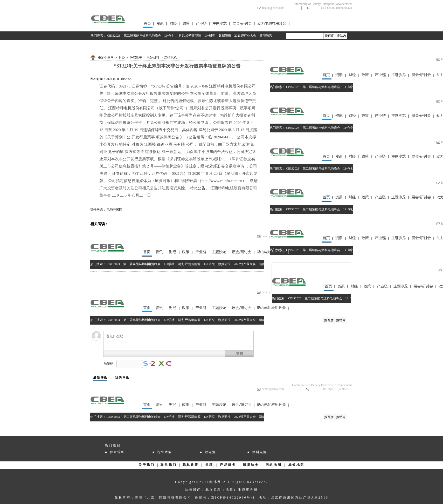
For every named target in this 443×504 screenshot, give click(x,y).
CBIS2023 (114, 36)
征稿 (209, 465)
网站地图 (274, 465)
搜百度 (329, 36)
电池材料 (153, 58)
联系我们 (169, 465)
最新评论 (100, 378)
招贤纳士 (251, 465)
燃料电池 (259, 452)
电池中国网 (106, 58)
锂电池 (210, 452)
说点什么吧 (178, 341)
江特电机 (170, 58)
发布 (239, 354)
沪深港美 (136, 58)
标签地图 (296, 465)
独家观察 (117, 452)
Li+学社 (170, 36)
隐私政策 (191, 465)
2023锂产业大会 (245, 36)
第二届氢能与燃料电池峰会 (142, 36)
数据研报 (225, 36)
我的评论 (122, 378)
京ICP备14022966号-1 (233, 498)
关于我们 (147, 465)
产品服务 (228, 465)
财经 (122, 58)
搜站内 (341, 36)
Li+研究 (210, 36)
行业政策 (165, 452)
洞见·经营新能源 (190, 36)
